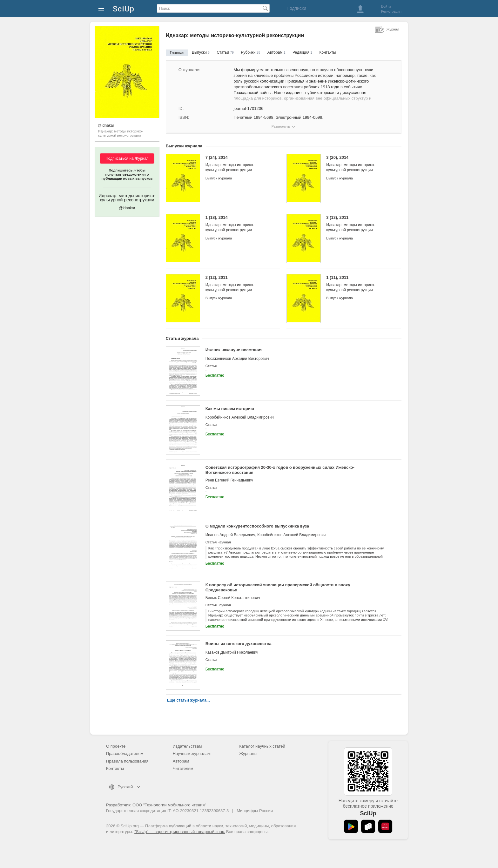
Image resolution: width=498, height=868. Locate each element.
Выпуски (201, 52)
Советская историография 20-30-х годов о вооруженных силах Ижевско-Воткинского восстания (280, 470)
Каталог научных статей (262, 746)
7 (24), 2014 (238, 164)
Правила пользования (127, 761)
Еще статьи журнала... (188, 700)
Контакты (328, 52)
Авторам (276, 52)
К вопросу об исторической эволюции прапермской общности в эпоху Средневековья (278, 587)
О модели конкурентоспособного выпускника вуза (257, 526)
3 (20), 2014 (359, 164)
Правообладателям (125, 754)
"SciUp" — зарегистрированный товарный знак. (180, 832)
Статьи (225, 52)
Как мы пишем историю (230, 409)
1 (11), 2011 (359, 284)
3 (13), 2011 (359, 224)
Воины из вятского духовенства (239, 644)
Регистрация (391, 11)
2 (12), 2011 (238, 284)
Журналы (248, 754)
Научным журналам (192, 754)
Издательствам (187, 746)
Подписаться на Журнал (127, 158)
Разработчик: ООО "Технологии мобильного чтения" (156, 805)
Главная (177, 53)
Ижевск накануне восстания (234, 350)
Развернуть (281, 126)
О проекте (116, 746)
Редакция (302, 52)
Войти (386, 6)
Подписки (296, 8)
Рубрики (250, 52)
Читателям (183, 768)
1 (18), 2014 (238, 224)
